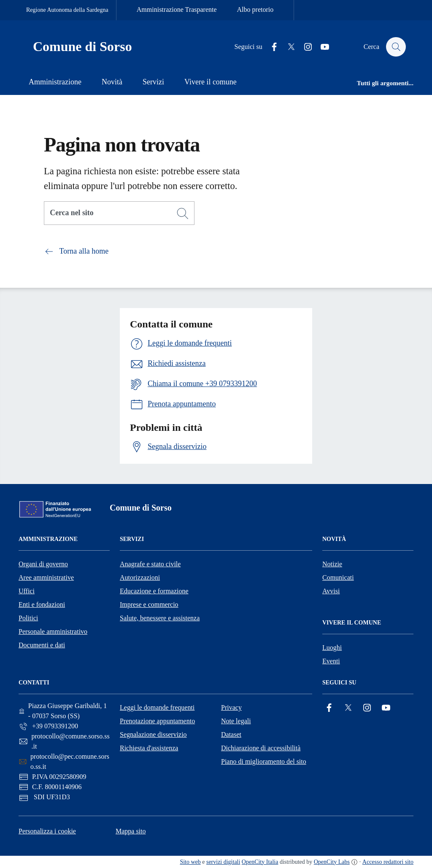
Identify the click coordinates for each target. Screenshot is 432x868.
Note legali (236, 721)
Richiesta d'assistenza (149, 748)
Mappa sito (131, 831)
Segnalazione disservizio (153, 734)
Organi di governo (43, 564)
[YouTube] (321, 47)
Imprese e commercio (149, 604)
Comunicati (338, 577)
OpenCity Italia (260, 862)
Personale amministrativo (53, 631)
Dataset (231, 734)
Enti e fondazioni (42, 604)
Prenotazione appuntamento (157, 721)
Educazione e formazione (154, 591)
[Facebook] (270, 47)
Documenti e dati (42, 645)
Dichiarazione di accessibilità (261, 748)
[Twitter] (287, 47)
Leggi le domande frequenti (157, 707)
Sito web (190, 862)
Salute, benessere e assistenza (160, 618)
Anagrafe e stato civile (150, 564)
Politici (28, 618)
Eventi (331, 661)
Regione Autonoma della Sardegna (67, 10)
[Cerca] (183, 214)
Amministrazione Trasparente (177, 9)
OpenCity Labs (332, 862)
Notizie (332, 564)
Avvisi (331, 591)
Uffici (27, 591)
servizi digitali (223, 862)
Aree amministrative (46, 577)
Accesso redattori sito (388, 862)
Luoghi (332, 648)
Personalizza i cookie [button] (47, 831)
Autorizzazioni (140, 577)
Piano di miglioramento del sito (264, 761)
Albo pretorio (255, 9)
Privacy (231, 707)
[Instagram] (304, 47)
